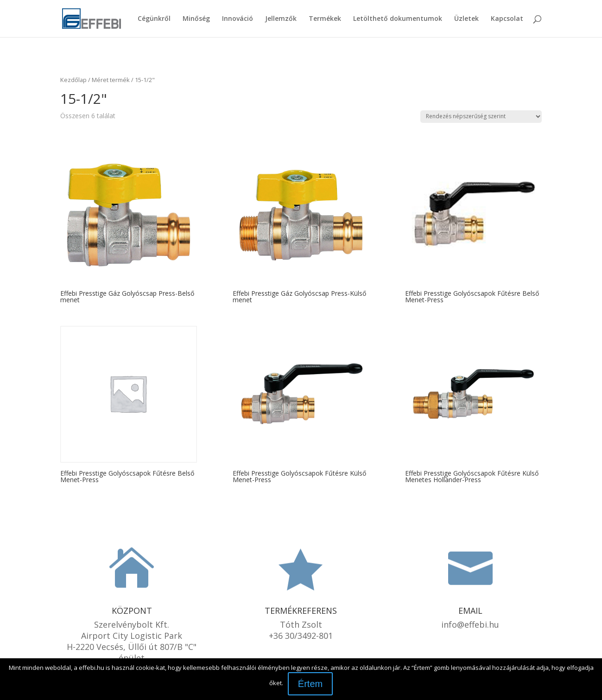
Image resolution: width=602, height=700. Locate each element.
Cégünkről (154, 19)
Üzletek (466, 19)
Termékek (325, 19)
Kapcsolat (507, 19)
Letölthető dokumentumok (398, 19)
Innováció (238, 19)
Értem (310, 684)
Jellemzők (281, 19)
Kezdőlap (73, 80)
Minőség (196, 19)
